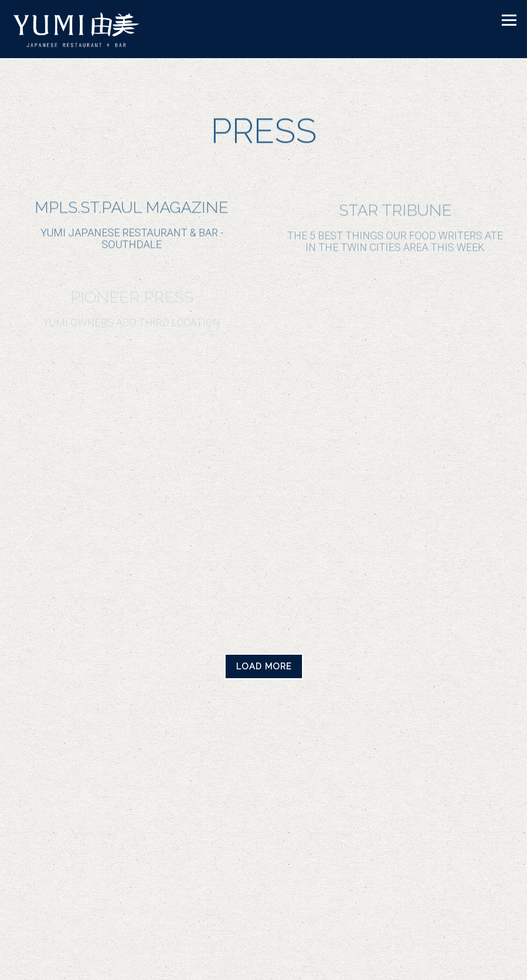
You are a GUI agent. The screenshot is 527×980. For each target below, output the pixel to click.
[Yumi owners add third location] (132, 310)
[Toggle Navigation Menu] (509, 20)
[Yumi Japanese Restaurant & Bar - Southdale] (132, 226)
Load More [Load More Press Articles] (270, 665)
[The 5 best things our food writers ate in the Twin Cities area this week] (395, 229)
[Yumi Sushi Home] (85, 29)
